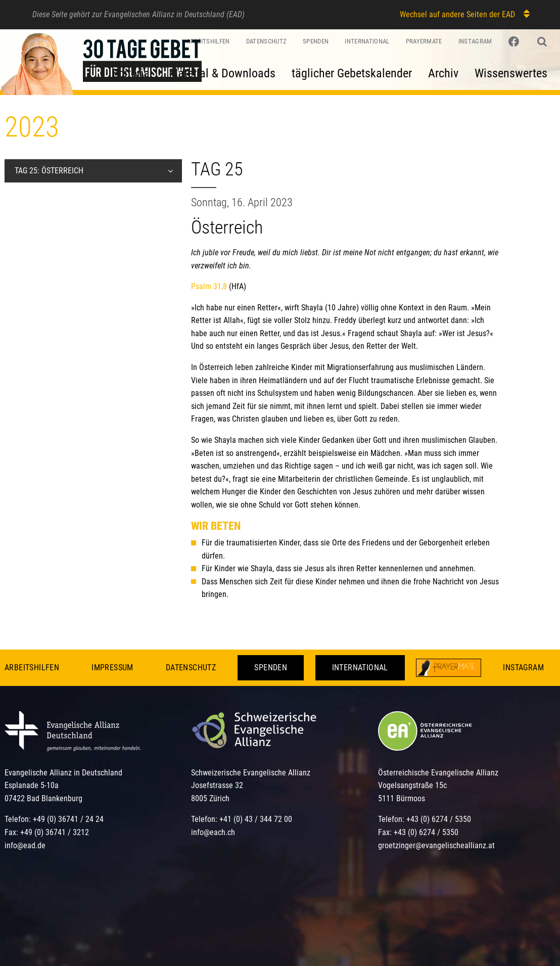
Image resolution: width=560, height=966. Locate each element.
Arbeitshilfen (32, 668)
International (367, 41)
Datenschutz (191, 668)
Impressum (112, 668)
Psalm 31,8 (209, 286)
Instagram (475, 41)
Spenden (316, 41)
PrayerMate (424, 41)
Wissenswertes (511, 73)
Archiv (443, 73)
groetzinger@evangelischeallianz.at (436, 845)
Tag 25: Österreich (49, 171)
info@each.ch (213, 832)
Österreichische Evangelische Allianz (438, 773)
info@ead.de (25, 845)
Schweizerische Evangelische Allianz (251, 773)
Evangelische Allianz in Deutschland (63, 773)
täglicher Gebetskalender (352, 73)
